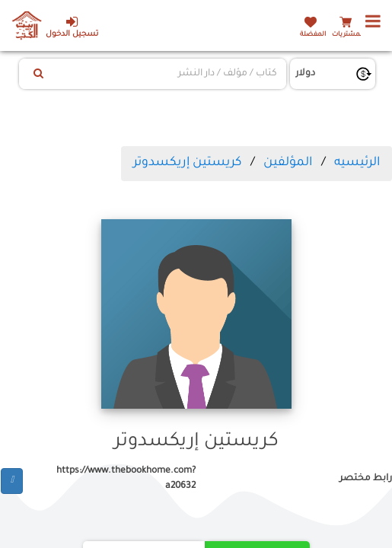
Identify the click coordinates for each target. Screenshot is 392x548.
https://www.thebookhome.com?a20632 (126, 478)
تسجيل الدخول (72, 27)
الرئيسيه (357, 163)
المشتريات (348, 35)
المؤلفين (288, 163)
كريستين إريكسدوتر (187, 163)
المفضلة (313, 35)
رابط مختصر (366, 479)
